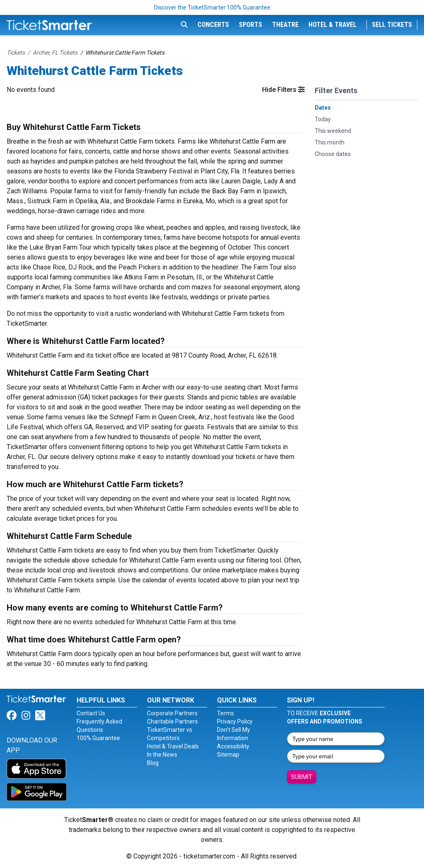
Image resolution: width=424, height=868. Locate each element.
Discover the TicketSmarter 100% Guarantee (212, 7)
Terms (225, 713)
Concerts (213, 25)
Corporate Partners (172, 713)
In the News (162, 755)
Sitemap (228, 755)
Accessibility (233, 746)
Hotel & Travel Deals (173, 746)
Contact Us (91, 713)
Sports (251, 25)
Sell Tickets (392, 25)
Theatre (285, 25)
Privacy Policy (235, 721)
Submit (302, 777)
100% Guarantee (98, 738)
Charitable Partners (172, 721)
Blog (153, 763)
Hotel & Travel (332, 25)
